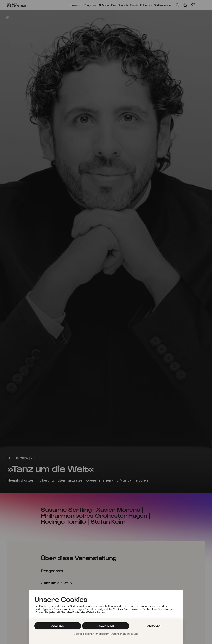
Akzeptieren (106, 626)
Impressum (102, 634)
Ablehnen (58, 626)
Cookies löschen (84, 634)
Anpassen (154, 626)
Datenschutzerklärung (125, 634)
